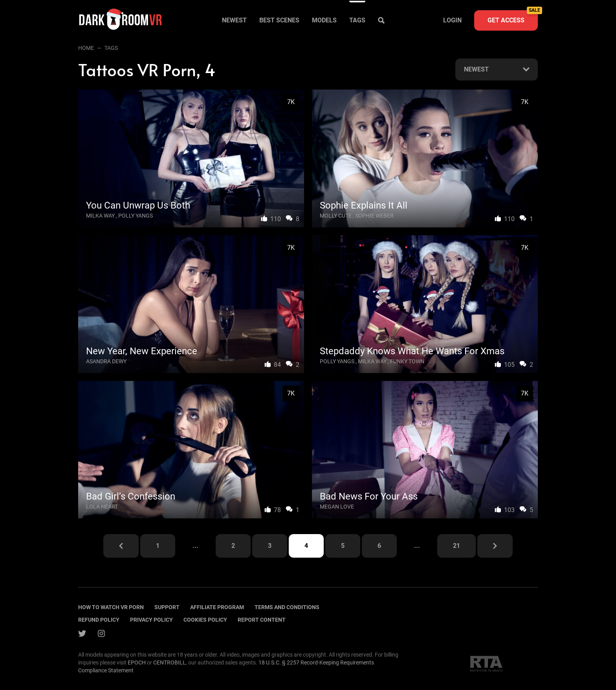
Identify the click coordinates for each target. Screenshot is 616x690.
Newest (234, 20)
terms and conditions (287, 607)
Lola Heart (102, 507)
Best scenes (279, 20)
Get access (513, 17)
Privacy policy (151, 620)
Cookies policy (205, 620)
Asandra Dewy (106, 361)
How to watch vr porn (111, 607)
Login (452, 20)
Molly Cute (336, 216)
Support (167, 607)
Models (324, 20)
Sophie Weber (374, 216)
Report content (262, 620)
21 (456, 546)
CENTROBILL (170, 663)
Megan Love (337, 507)
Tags (357, 20)
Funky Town (407, 361)
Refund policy (99, 620)
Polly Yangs (136, 216)
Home (86, 48)
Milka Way (100, 216)
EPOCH (137, 663)
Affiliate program (217, 607)
